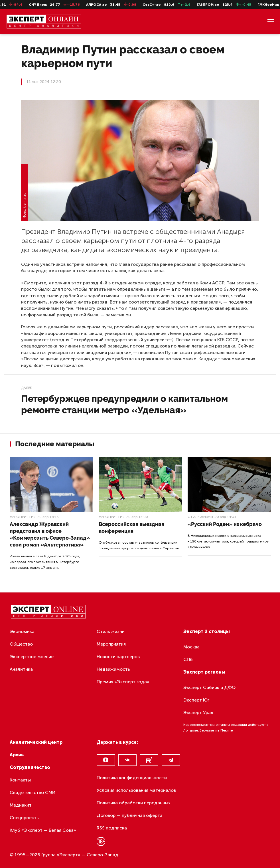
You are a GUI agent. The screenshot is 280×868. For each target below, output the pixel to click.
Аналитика (21, 669)
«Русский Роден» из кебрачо (225, 524)
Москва (191, 647)
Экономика (22, 631)
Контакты (20, 780)
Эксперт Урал (198, 713)
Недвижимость (113, 669)
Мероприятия (23, 517)
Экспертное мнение (32, 657)
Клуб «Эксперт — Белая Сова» (43, 830)
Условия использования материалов (136, 790)
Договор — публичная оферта (130, 815)
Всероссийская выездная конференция (131, 528)
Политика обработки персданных (134, 803)
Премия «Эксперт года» (123, 682)
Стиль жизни (200, 517)
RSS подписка (112, 828)
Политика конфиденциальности (132, 778)
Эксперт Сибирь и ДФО (209, 687)
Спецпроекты (25, 818)
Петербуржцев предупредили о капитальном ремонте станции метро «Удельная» (124, 404)
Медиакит (21, 805)
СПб (188, 659)
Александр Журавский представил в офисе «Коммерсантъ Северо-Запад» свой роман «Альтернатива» (50, 534)
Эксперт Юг (196, 700)
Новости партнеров (118, 657)
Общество (21, 644)
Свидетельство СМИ (33, 792)
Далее (26, 388)
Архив (17, 755)
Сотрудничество (30, 767)
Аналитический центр (36, 742)
